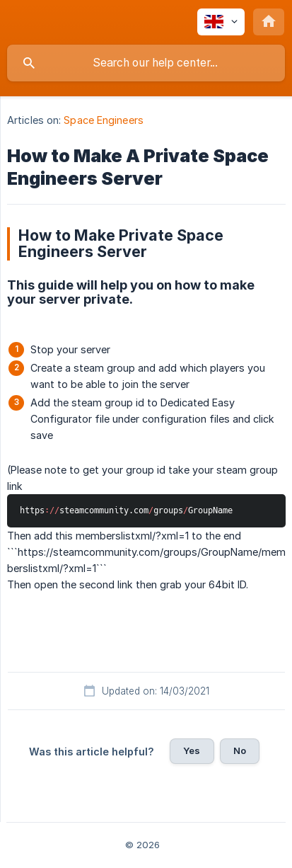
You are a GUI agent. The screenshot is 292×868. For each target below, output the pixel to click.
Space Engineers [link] (104, 120)
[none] (221, 22)
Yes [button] (192, 750)
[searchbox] (146, 63)
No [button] (240, 750)
